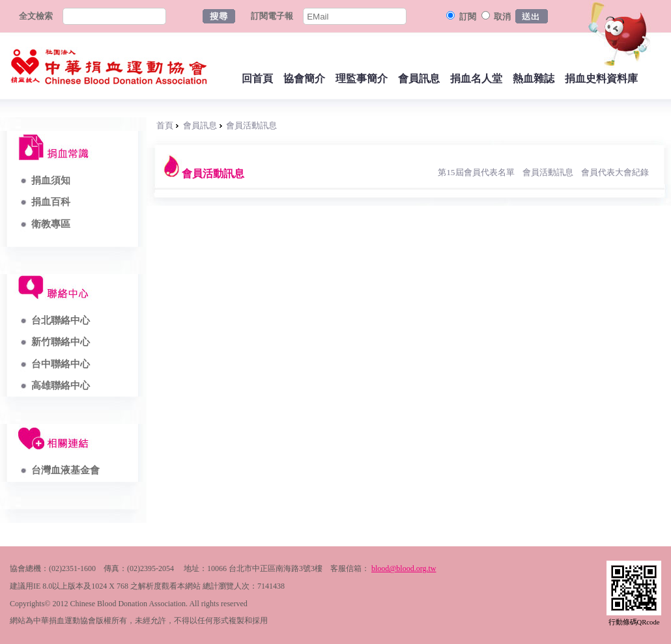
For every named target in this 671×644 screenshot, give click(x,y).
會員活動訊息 (251, 125)
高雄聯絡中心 (61, 385)
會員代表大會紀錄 (615, 172)
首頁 (165, 125)
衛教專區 (51, 224)
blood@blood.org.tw (404, 568)
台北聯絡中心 (61, 320)
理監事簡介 (362, 78)
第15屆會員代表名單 (476, 172)
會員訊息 (419, 78)
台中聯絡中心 (61, 364)
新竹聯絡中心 (61, 342)
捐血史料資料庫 (601, 78)
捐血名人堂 (476, 78)
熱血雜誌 (534, 78)
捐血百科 (51, 202)
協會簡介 (304, 78)
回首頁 (257, 78)
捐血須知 (51, 180)
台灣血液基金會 (65, 470)
